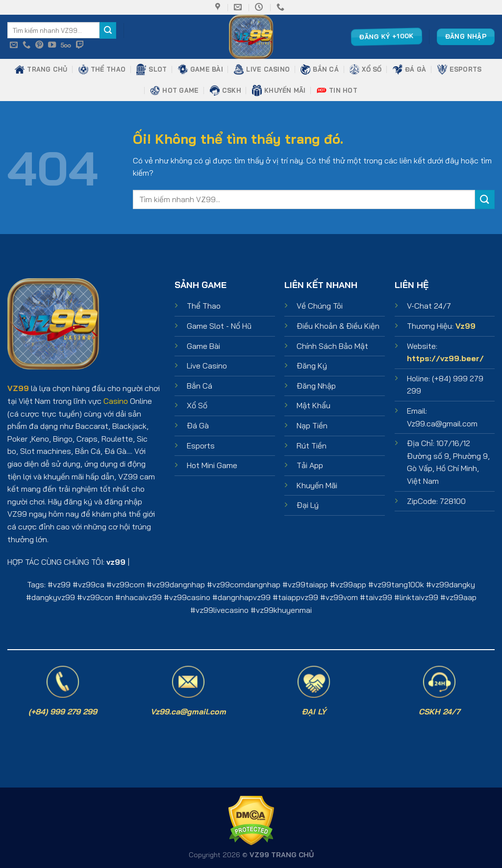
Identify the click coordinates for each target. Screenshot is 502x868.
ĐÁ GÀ (409, 70)
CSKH (226, 90)
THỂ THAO (102, 69)
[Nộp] (108, 30)
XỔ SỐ (365, 69)
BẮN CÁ (320, 69)
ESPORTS (460, 69)
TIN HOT (337, 90)
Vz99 (465, 326)
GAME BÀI (201, 69)
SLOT (151, 69)
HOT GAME (174, 90)
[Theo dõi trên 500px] (66, 45)
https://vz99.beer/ (445, 358)
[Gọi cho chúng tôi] (26, 45)
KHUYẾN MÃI (279, 91)
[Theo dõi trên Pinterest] (39, 45)
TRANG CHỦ (41, 70)
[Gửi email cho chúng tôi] (14, 45)
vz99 (62, 584)
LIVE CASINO (262, 70)
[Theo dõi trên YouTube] (52, 45)
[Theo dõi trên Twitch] (80, 45)
